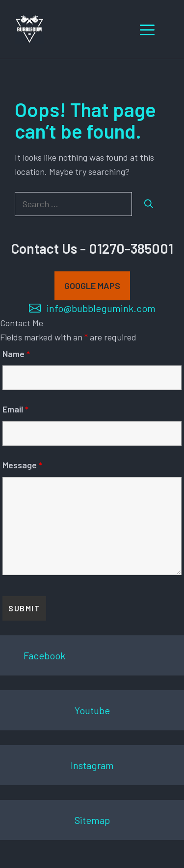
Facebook (44, 655)
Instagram (92, 765)
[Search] (149, 204)
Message (22, 465)
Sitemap (92, 820)
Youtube (92, 710)
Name (16, 354)
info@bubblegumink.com (101, 308)
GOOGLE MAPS (92, 286)
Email (15, 409)
